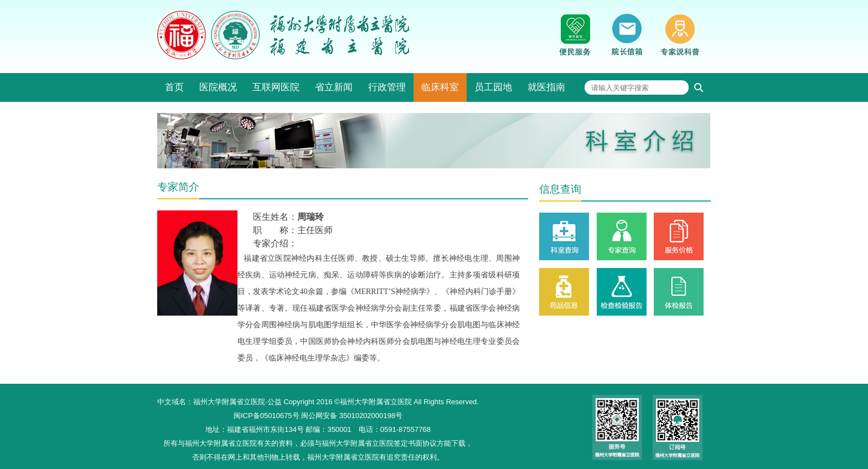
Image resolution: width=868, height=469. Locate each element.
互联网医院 (276, 87)
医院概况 (218, 87)
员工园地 (493, 87)
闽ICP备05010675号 (267, 416)
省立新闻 (334, 87)
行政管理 (387, 87)
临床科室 (440, 87)
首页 (174, 87)
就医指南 (546, 87)
